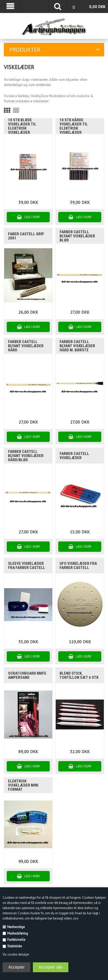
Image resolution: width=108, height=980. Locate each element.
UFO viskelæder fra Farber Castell (78, 566)
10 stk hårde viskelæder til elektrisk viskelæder (74, 126)
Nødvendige (16, 927)
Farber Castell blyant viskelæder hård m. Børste (77, 346)
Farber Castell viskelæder (74, 456)
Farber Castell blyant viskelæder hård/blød (26, 456)
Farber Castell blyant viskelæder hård (26, 346)
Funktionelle (16, 940)
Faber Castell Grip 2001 (26, 236)
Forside (9, 96)
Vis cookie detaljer (16, 954)
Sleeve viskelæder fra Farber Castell (27, 566)
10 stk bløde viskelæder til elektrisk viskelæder (22, 126)
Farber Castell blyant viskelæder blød (77, 236)
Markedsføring (18, 933)
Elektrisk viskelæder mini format (23, 785)
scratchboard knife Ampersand (27, 675)
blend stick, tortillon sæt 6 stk (79, 675)
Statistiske (15, 946)
